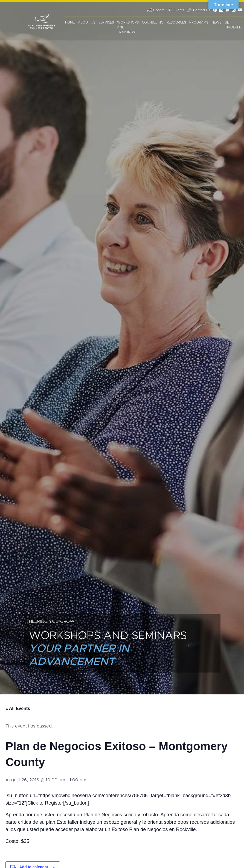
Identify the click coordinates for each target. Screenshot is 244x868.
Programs (199, 22)
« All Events (18, 708)
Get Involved (233, 25)
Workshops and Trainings (128, 27)
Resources (176, 22)
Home (70, 22)
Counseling (153, 22)
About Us (87, 22)
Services (106, 22)
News (216, 22)
